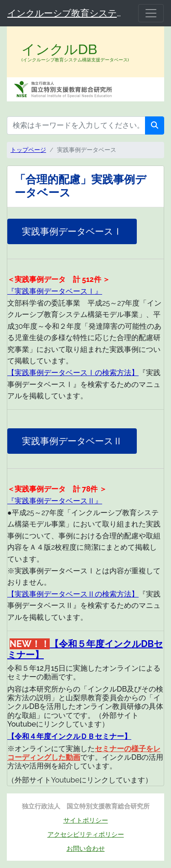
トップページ (28, 150)
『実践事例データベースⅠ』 (55, 291)
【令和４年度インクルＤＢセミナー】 (69, 736)
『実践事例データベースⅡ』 (55, 501)
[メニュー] (151, 13)
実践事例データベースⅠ (72, 231)
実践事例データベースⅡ (72, 441)
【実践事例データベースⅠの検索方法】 (73, 373)
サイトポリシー (86, 820)
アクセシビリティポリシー (86, 834)
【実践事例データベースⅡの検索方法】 (73, 594)
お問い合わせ (86, 848)
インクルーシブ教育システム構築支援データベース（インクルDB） (67, 13)
